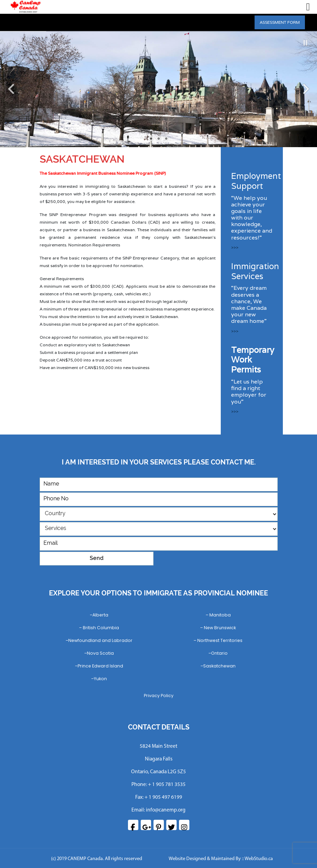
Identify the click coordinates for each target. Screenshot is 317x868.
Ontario (219, 653)
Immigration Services (255, 271)
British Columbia (101, 628)
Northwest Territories (220, 640)
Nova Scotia (100, 653)
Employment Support (256, 181)
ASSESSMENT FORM (280, 22)
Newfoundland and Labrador (100, 640)
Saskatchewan (219, 666)
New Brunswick (220, 628)
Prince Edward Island (100, 666)
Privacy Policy (159, 696)
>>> (235, 247)
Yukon (100, 679)
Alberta (100, 615)
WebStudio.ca (259, 859)
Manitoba (220, 615)
